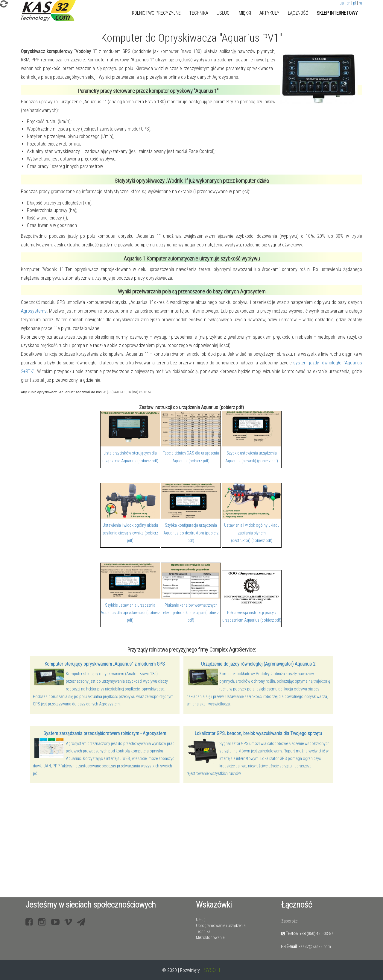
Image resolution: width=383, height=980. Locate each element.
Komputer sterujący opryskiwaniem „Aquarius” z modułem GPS (105, 664)
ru (360, 3)
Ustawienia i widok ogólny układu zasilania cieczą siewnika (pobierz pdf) (130, 533)
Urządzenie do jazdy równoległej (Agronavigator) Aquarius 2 (258, 664)
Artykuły (269, 13)
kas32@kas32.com (315, 946)
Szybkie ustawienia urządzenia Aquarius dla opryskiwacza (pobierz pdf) (130, 613)
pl (355, 3)
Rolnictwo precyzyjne (156, 13)
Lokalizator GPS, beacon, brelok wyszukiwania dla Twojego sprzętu (258, 733)
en (348, 3)
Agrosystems (34, 311)
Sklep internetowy (337, 13)
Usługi (224, 13)
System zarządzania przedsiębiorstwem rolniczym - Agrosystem (105, 733)
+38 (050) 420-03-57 (316, 934)
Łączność (298, 13)
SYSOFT (212, 970)
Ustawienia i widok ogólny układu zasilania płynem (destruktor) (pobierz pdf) (252, 533)
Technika (199, 13)
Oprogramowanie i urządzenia (221, 926)
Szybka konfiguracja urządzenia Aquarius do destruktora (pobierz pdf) (191, 533)
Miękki (245, 13)
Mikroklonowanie (210, 937)
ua (342, 3)
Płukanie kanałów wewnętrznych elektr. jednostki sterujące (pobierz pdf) (191, 613)
